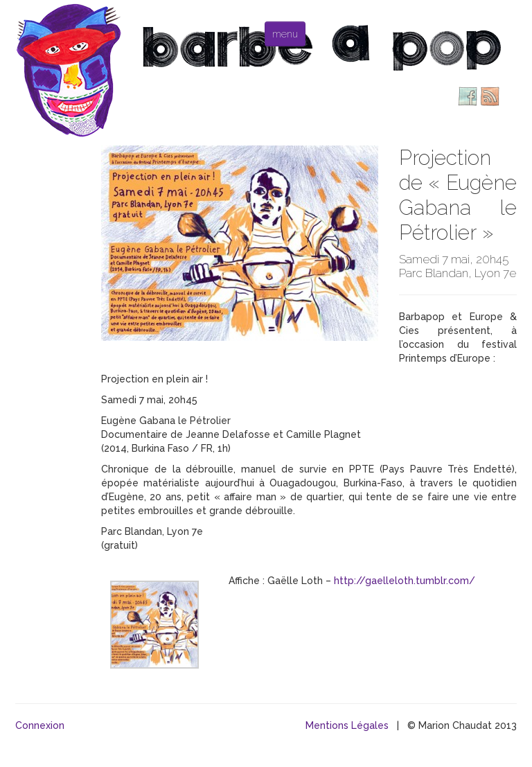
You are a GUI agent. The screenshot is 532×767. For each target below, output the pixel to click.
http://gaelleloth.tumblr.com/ (405, 581)
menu (285, 34)
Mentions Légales (347, 725)
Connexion (40, 725)
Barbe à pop (71, 69)
